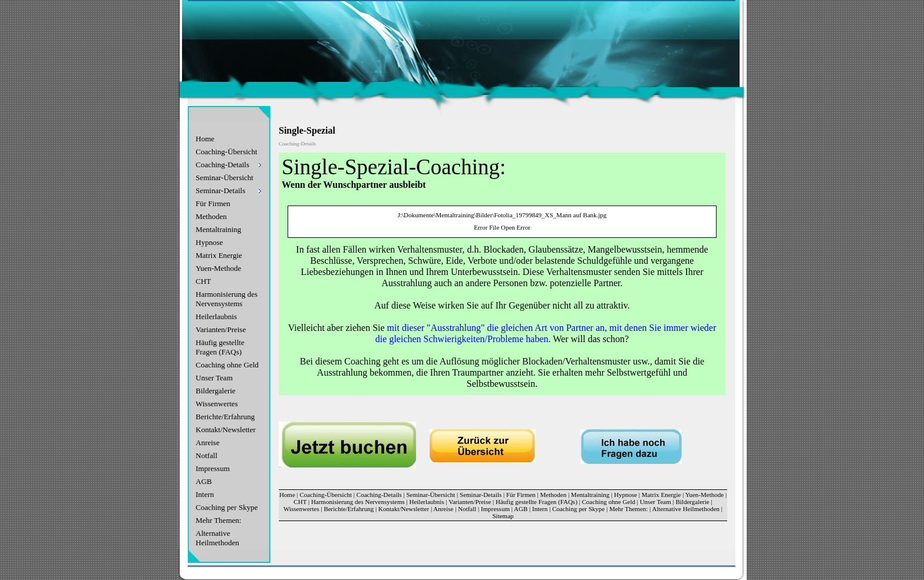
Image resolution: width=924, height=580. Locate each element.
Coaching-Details (379, 495)
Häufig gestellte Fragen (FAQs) (220, 347)
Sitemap (503, 516)
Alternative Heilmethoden (217, 538)
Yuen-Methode (218, 268)
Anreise (207, 443)
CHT (203, 281)
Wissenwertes (217, 404)
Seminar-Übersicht (225, 178)
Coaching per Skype (227, 507)
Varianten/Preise (221, 329)
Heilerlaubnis (216, 316)
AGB (204, 481)
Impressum (213, 468)
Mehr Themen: (218, 520)
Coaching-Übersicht (227, 152)
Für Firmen (213, 203)
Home (205, 139)
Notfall (207, 455)
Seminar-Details (481, 495)
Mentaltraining (218, 229)
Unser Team (214, 378)
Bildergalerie (216, 391)
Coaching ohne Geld (227, 365)
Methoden (211, 216)
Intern (205, 494)
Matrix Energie (219, 255)
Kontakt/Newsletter (226, 430)
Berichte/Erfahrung (225, 417)
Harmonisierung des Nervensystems (227, 299)
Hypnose (209, 242)
